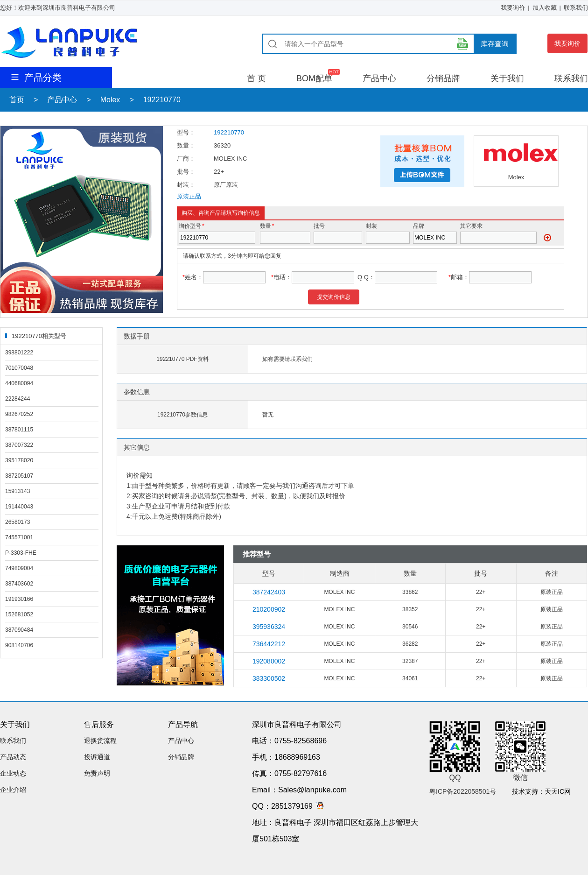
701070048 (19, 368)
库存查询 (495, 44)
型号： (186, 132)
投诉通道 (97, 757)
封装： (186, 185)
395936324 (269, 627)
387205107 (19, 476)
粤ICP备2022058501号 (463, 791)
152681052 (19, 614)
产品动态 (13, 757)
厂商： (186, 159)
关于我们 (507, 78)
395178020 (19, 460)
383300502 (269, 678)
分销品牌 (443, 78)
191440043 (19, 507)
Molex (110, 100)
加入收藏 (545, 8)
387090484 (19, 630)
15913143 (17, 491)
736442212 (269, 644)
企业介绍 (13, 790)
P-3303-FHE (21, 553)
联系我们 (576, 8)
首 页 (256, 78)
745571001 (19, 537)
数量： (186, 145)
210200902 (269, 609)
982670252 (19, 414)
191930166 (19, 599)
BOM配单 (314, 78)
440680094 (19, 383)
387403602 (19, 584)
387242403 (269, 592)
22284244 (17, 399)
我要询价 (513, 8)
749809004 (19, 568)
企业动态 (13, 773)
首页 (17, 100)
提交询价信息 (334, 297)
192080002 (269, 661)
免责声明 (97, 773)
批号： (186, 172)
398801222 (19, 353)
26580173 (17, 522)
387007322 (19, 445)
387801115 (19, 430)
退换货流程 (100, 741)
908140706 (19, 645)
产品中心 (379, 78)
